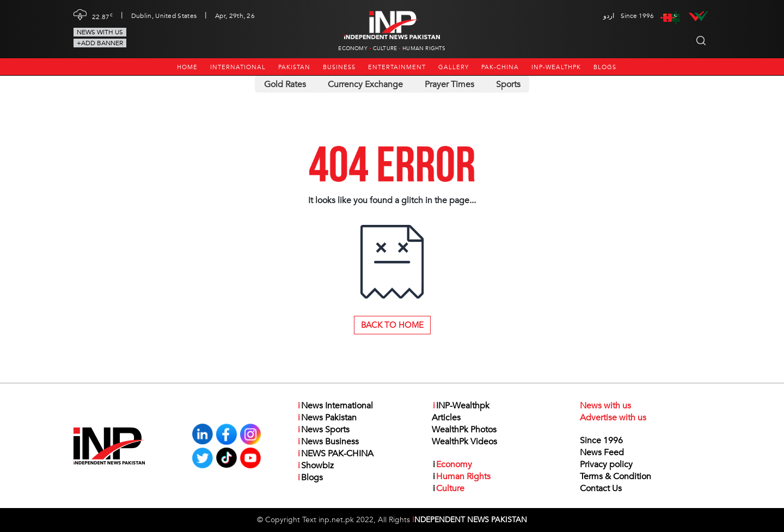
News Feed (602, 452)
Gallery (454, 67)
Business (339, 67)
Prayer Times (449, 84)
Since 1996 (601, 441)
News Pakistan (327, 418)
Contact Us (601, 488)
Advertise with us (613, 418)
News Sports (323, 430)
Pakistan (294, 67)
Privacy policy (606, 464)
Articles (446, 418)
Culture (385, 48)
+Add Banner (100, 43)
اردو (609, 16)
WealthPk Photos (464, 430)
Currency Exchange (365, 84)
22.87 (102, 16)
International (238, 67)
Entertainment (397, 67)
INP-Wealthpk (556, 67)
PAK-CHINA (500, 67)
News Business (328, 442)
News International (335, 406)
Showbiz (315, 466)
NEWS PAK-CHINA (335, 454)
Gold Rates (285, 84)
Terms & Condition (615, 476)
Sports (508, 84)
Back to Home (392, 325)
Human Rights (424, 48)
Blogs (605, 67)
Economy (353, 48)
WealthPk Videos (464, 442)
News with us (100, 32)
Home (187, 67)
